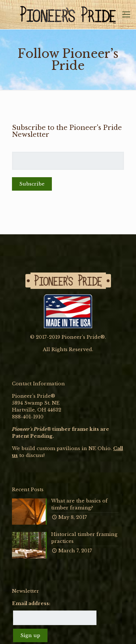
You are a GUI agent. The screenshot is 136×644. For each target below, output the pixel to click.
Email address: (31, 603)
